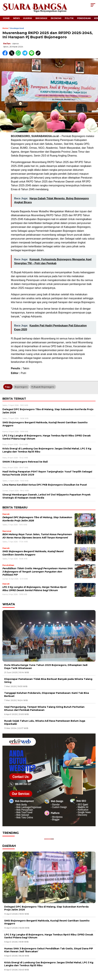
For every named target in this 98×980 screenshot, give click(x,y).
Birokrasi (41, 18)
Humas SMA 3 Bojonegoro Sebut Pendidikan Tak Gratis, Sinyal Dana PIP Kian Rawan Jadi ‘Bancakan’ (49, 950)
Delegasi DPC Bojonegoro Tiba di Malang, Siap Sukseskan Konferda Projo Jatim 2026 (46, 908)
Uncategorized (17, 28)
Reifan (7, 44)
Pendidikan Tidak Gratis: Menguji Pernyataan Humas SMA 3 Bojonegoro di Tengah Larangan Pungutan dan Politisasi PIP (38, 572)
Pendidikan (84, 18)
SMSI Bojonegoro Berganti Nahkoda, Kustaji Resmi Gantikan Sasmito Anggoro (47, 922)
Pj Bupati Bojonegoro (43, 387)
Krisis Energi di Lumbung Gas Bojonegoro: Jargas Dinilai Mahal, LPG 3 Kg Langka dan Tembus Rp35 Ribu (49, 964)
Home (6, 18)
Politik (69, 18)
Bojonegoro (21, 387)
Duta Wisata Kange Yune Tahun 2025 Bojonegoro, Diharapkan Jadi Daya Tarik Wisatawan (46, 667)
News (16, 18)
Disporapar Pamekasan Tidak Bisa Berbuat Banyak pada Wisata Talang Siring (48, 680)
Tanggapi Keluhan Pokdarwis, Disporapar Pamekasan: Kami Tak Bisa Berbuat (47, 694)
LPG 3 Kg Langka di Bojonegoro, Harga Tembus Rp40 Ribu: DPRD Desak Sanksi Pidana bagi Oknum (49, 936)
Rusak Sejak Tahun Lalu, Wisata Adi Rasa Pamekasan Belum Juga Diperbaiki (45, 722)
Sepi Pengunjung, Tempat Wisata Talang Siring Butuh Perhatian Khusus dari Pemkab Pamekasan (44, 708)
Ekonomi (56, 18)
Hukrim (28, 18)
